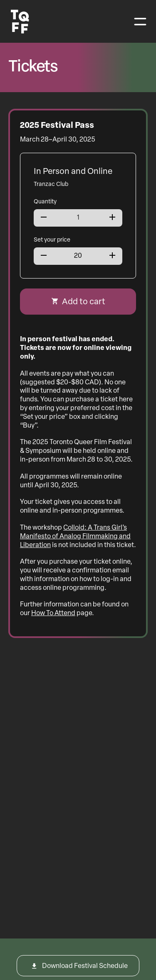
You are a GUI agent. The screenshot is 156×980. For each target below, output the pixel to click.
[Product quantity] (78, 218)
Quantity (45, 202)
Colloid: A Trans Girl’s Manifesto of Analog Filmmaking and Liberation (75, 537)
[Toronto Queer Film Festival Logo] (20, 22)
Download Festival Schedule (85, 966)
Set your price (52, 240)
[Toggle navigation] (140, 22)
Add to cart (84, 302)
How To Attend (53, 613)
